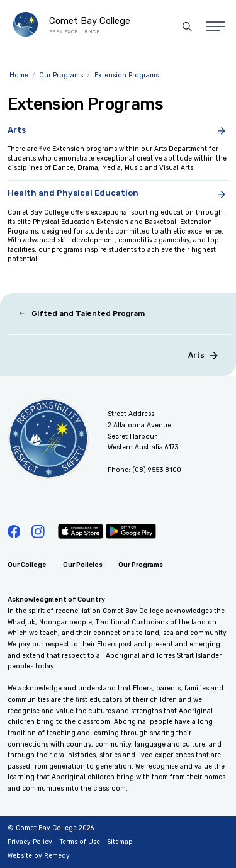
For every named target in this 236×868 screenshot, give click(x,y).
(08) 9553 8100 (157, 470)
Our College (27, 565)
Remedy (57, 856)
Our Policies (83, 565)
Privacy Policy (30, 842)
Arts (203, 354)
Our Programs (141, 565)
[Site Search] (187, 27)
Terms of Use (80, 842)
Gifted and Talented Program (81, 313)
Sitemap (120, 842)
